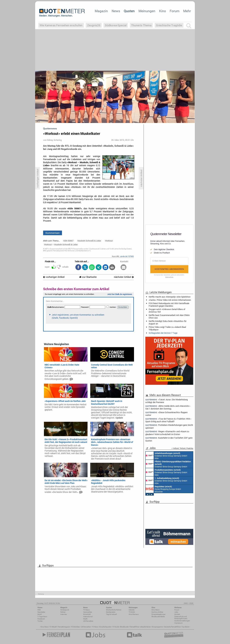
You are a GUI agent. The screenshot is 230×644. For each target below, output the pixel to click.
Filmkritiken (76, 627)
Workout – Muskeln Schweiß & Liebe (61, 245)
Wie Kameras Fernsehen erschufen (61, 25)
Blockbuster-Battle (158, 617)
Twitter (40, 621)
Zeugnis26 (94, 25)
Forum (174, 11)
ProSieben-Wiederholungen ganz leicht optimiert (169, 426)
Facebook (41, 619)
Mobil (40, 614)
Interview (64, 614)
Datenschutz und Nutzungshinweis (181, 618)
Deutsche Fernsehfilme (172, 627)
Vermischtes (88, 612)
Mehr (187, 11)
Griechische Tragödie (169, 25)
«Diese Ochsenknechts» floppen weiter (166, 414)
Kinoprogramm (157, 627)
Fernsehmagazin (64, 627)
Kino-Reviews (134, 614)
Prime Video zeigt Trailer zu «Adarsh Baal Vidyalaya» (167, 328)
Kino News (45, 627)
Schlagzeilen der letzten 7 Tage (163, 333)
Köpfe (85, 619)
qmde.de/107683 (127, 256)
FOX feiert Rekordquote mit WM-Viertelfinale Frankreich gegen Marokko (169, 305)
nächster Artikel (124, 277)
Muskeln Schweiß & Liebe (89, 241)
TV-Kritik (132, 612)
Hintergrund (65, 610)
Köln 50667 (68, 241)
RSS (39, 610)
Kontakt (177, 614)
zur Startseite (88, 277)
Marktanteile (111, 612)
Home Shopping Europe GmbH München (163, 489)
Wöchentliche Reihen (114, 610)
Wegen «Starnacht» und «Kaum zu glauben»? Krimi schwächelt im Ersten (167, 433)
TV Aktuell (53, 627)
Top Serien (185, 627)
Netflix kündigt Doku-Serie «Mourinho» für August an (168, 322)
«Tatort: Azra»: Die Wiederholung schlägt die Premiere (167, 401)
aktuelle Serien (146, 627)
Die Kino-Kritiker (157, 612)
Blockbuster (124, 627)
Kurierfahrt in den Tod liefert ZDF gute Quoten (169, 439)
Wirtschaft (87, 614)
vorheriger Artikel (54, 277)
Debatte (132, 610)
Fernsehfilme (134, 627)
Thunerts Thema (141, 25)
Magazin (101, 11)
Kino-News (155, 610)
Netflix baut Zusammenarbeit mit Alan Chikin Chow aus (169, 316)
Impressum (178, 623)
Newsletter (41, 612)
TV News (95, 627)
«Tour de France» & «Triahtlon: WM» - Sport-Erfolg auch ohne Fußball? (169, 420)
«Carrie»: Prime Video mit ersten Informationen (170, 300)
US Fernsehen (86, 627)
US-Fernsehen (88, 621)
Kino (163, 11)
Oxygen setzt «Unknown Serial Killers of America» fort (167, 310)
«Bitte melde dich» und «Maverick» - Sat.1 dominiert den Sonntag (168, 407)
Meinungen (147, 11)
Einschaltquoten (105, 627)
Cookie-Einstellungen (182, 621)
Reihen (63, 612)
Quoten (129, 11)
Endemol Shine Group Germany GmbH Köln (166, 456)
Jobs (176, 612)
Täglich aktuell (111, 614)
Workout (109, 241)
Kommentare (53, 233)
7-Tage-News (42, 617)
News (116, 11)
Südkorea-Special (116, 25)
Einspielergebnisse (158, 614)
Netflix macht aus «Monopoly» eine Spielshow (170, 297)
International (88, 617)
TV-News (86, 610)
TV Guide (116, 627)
